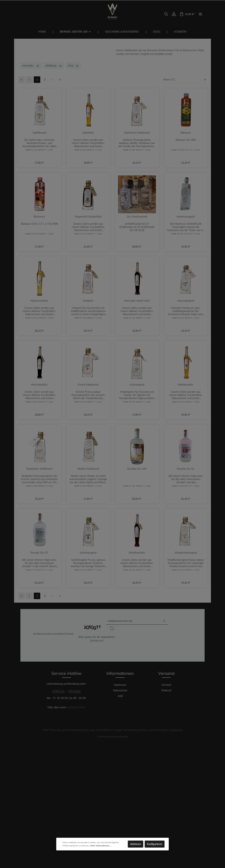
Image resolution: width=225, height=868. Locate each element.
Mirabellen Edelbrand (39, 469)
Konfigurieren (155, 844)
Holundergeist (186, 301)
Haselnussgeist (186, 217)
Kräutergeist (137, 385)
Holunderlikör (39, 385)
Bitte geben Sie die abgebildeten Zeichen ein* (97, 639)
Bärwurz (186, 133)
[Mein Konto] (174, 14)
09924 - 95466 (66, 692)
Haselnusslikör (39, 301)
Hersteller (31, 66)
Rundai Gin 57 (39, 553)
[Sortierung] (185, 80)
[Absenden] (164, 621)
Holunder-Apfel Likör (137, 301)
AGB (120, 696)
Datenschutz (120, 690)
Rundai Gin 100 (137, 469)
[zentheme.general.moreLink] (200, 14)
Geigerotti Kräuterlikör (88, 217)
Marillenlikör (186, 385)
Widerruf (166, 690)
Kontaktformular (76, 707)
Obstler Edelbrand (88, 469)
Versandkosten (104, 730)
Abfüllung (54, 66)
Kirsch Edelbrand (88, 385)
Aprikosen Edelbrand (137, 133)
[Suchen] (166, 14)
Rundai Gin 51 (186, 469)
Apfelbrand (39, 133)
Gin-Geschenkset (137, 217)
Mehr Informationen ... (101, 846)
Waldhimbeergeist (186, 553)
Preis (73, 66)
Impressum (120, 685)
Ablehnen (136, 844)
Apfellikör (88, 133)
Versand (166, 685)
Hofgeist (88, 301)
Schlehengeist (88, 553)
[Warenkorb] (187, 14)
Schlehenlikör (137, 553)
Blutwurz (39, 217)
